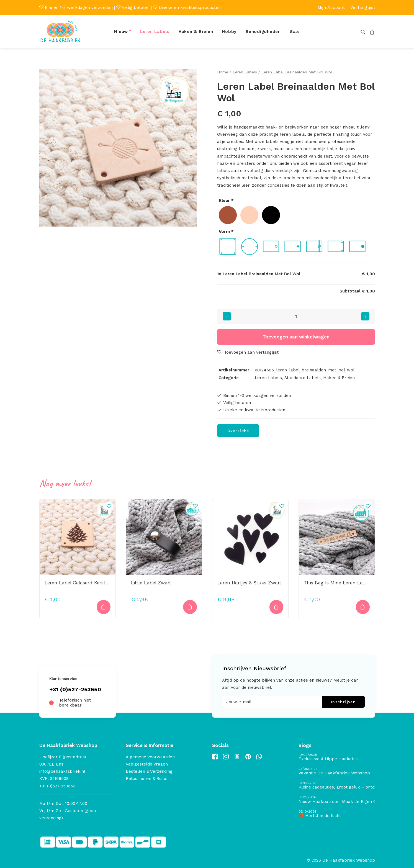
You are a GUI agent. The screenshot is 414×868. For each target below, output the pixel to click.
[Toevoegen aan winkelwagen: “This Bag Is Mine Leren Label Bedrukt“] (363, 607)
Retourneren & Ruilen (147, 779)
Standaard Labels (303, 377)
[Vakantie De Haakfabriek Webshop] (337, 771)
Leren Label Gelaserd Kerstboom (82, 583)
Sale (295, 32)
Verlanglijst (363, 7)
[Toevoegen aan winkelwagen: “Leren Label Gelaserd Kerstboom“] (104, 607)
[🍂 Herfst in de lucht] (337, 814)
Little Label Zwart (151, 583)
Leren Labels (155, 32)
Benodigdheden (263, 32)
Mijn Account (331, 7)
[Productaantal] (296, 316)
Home (223, 72)
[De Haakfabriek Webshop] (60, 32)
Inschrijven (343, 702)
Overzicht (238, 431)
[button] (364, 32)
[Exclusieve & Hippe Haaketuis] (337, 757)
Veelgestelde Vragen (147, 764)
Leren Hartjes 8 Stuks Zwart (249, 583)
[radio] (228, 215)
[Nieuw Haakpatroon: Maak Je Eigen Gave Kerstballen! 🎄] (337, 800)
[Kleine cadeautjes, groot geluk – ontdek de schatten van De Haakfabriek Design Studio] (337, 786)
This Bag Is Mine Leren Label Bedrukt (347, 583)
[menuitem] (331, 7)
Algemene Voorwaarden (150, 757)
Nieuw (121, 32)
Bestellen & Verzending (149, 771)
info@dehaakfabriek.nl (62, 771)
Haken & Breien (196, 32)
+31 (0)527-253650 (75, 689)
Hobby (229, 32)
